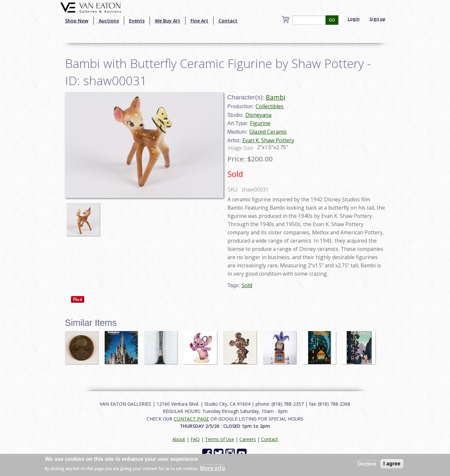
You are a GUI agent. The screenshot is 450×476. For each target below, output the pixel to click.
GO (332, 20)
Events (137, 21)
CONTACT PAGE (191, 419)
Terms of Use (220, 439)
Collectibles (270, 106)
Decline (367, 464)
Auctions (109, 21)
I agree (392, 464)
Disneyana (258, 115)
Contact (228, 21)
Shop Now (77, 21)
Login (354, 19)
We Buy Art (168, 21)
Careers (248, 439)
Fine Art (199, 21)
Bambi (276, 97)
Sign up (377, 19)
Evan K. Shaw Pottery (268, 140)
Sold (247, 285)
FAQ (195, 439)
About (179, 439)
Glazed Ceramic (268, 132)
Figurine (260, 123)
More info (213, 468)
